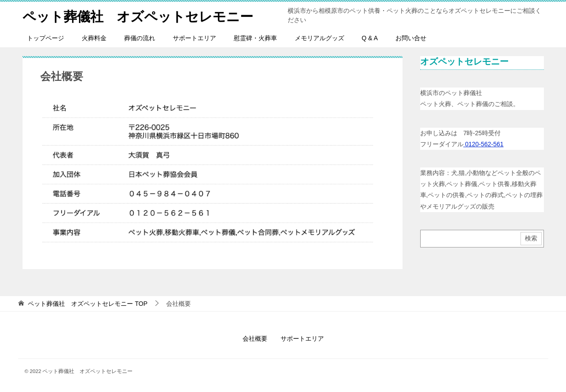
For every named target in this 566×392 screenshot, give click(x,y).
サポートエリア (194, 38)
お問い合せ (411, 38)
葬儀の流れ (140, 38)
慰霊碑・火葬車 (255, 38)
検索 (531, 238)
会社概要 (255, 339)
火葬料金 (94, 38)
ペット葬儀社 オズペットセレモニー (138, 15)
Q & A (370, 38)
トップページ (46, 38)
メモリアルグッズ (319, 38)
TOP (87, 304)
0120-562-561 (484, 144)
